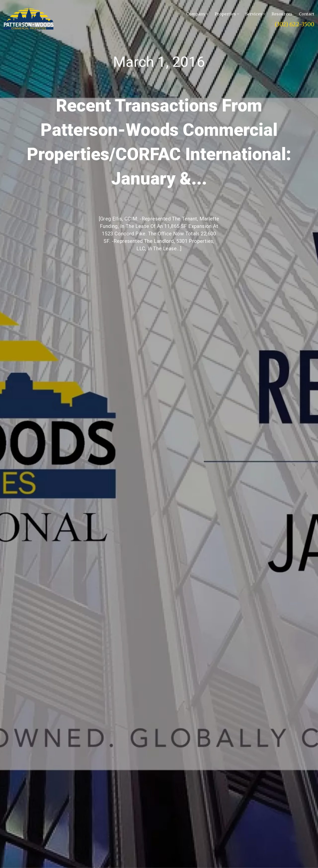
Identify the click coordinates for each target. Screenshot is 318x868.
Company (197, 14)
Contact (307, 14)
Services (255, 14)
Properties (227, 14)
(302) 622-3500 (295, 24)
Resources (282, 14)
